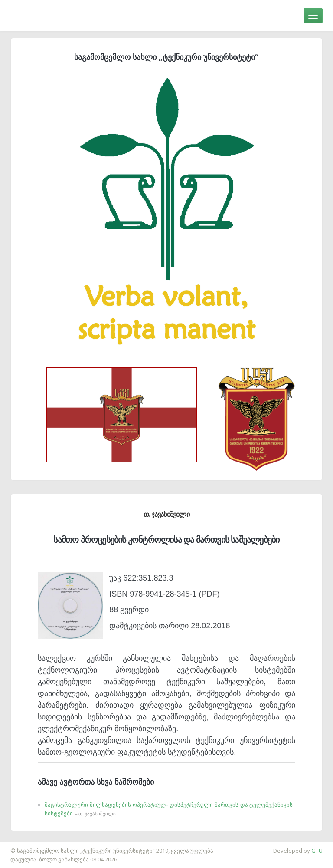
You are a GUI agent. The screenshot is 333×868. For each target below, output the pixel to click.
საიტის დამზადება (26, 846)
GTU (317, 851)
